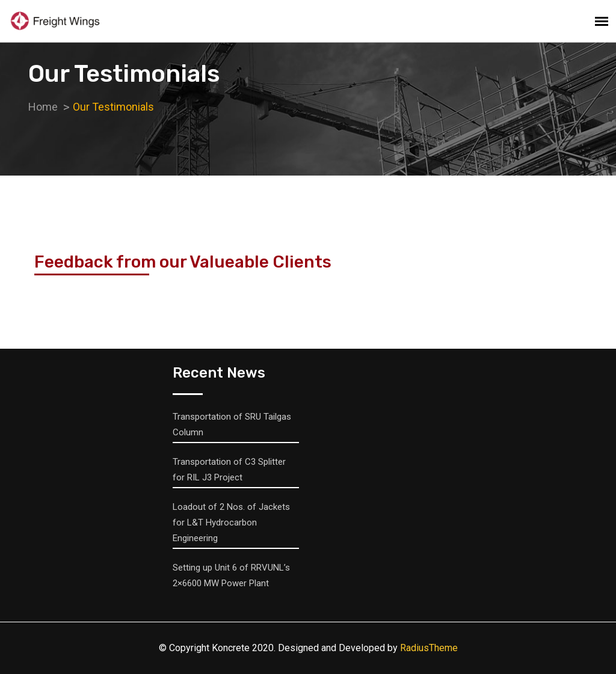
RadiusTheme (429, 648)
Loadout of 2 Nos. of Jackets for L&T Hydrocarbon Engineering (231, 522)
